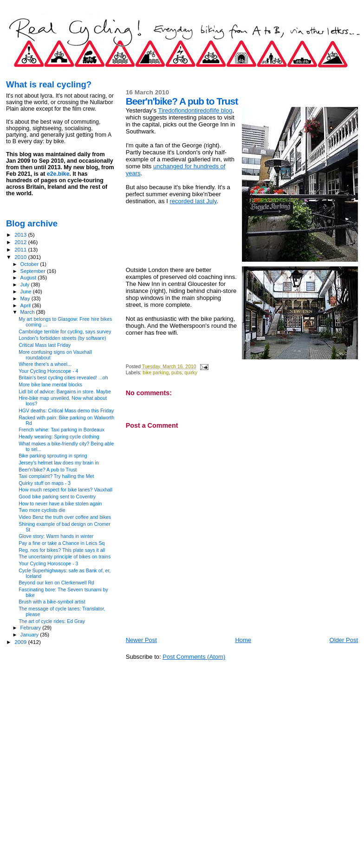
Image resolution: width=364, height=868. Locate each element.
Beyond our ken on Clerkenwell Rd (56, 583)
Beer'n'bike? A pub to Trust (48, 470)
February (32, 628)
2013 (21, 235)
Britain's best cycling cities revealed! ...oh (63, 378)
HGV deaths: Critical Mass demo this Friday (66, 411)
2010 (21, 257)
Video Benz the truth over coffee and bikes (65, 517)
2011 (21, 249)
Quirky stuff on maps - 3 (45, 483)
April (26, 305)
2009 (21, 642)
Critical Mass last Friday (45, 345)
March (28, 312)
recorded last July (193, 201)
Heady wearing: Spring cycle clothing (59, 437)
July (26, 285)
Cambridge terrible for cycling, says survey (65, 331)
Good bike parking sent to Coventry (57, 497)
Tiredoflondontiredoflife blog (195, 110)
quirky (191, 373)
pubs (177, 373)
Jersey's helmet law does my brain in (59, 463)
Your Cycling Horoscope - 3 (48, 563)
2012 (21, 242)
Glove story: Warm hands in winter (56, 536)
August (29, 278)
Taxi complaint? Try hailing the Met (56, 476)
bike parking (156, 373)
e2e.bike (58, 174)
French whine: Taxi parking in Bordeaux (62, 430)
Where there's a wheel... (45, 364)
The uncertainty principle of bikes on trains (65, 557)
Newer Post (141, 640)
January (30, 635)
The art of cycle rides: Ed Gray (52, 621)
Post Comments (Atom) (194, 657)
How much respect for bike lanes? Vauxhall (65, 490)
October (30, 264)
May (26, 298)
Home (243, 640)
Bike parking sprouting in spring (53, 456)
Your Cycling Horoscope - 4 (48, 371)
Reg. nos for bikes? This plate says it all (62, 550)
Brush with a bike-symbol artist (52, 602)
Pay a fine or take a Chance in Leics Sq (62, 543)
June (27, 292)
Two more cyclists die (42, 510)
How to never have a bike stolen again (60, 504)
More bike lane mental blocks (50, 384)
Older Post (344, 640)
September (34, 271)
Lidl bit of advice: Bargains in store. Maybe (65, 391)
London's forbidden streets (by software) (62, 338)
